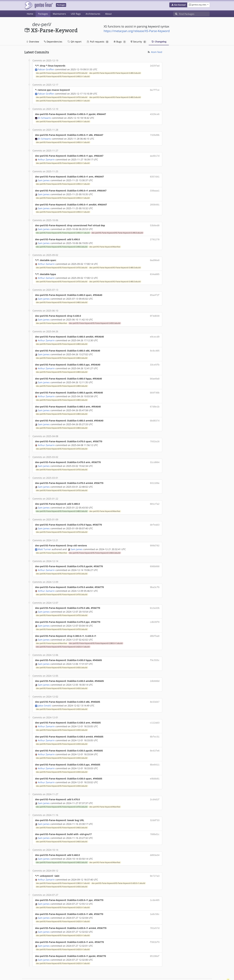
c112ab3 (155, 711)
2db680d (155, 670)
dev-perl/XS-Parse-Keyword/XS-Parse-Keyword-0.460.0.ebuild (95, 544)
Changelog (159, 42)
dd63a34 (155, 841)
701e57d (155, 913)
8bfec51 (155, 725)
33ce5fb (155, 359)
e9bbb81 (155, 766)
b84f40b (155, 387)
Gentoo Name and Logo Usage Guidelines (129, 974)
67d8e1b (155, 400)
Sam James (44, 178)
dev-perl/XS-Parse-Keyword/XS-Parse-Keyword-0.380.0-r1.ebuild (96, 633)
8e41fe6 (155, 739)
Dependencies (53, 42)
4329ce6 (155, 113)
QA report (74, 42)
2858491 (155, 202)
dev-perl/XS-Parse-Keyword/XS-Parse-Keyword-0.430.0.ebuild (95, 319)
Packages (43, 14)
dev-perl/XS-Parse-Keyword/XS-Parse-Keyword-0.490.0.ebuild (117, 230)
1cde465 (155, 885)
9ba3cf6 (155, 578)
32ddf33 (155, 807)
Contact (205, 968)
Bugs (120, 42)
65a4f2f (155, 291)
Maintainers (59, 14)
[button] (178, 5)
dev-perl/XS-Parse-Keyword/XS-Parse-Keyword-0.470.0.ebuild (62, 73)
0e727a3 (155, 862)
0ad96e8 (155, 257)
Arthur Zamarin (46, 158)
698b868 (155, 558)
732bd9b (155, 134)
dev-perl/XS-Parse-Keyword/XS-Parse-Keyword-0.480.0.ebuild (115, 73)
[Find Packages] (194, 14)
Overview (33, 42)
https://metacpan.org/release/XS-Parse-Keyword (137, 31)
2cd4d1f (155, 786)
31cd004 (155, 455)
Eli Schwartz (44, 117)
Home (30, 14)
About (108, 14)
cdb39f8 (155, 612)
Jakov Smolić (45, 694)
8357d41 (155, 175)
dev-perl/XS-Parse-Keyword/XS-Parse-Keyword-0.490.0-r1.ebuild (63, 76)
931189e (155, 476)
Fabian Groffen (46, 69)
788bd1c (155, 821)
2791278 (155, 236)
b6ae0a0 (155, 373)
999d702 (155, 537)
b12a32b (155, 598)
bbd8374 (155, 414)
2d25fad (155, 66)
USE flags (76, 14)
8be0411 (155, 752)
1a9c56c (155, 899)
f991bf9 (155, 926)
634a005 (155, 271)
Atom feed (155, 52)
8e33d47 (155, 691)
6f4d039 (155, 312)
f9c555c (155, 650)
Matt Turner (44, 540)
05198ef (155, 940)
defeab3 (155, 517)
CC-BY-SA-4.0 (95, 974)
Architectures (93, 14)
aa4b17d (155, 154)
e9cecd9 (155, 332)
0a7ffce (155, 90)
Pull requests (98, 42)
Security (139, 42)
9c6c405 (155, 346)
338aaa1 (155, 189)
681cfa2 (155, 496)
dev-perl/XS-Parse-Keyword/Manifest (105, 243)
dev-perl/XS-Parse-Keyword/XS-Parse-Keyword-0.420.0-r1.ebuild (63, 636)
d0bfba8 (155, 626)
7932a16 (155, 435)
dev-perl (41, 24)
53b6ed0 (155, 223)
